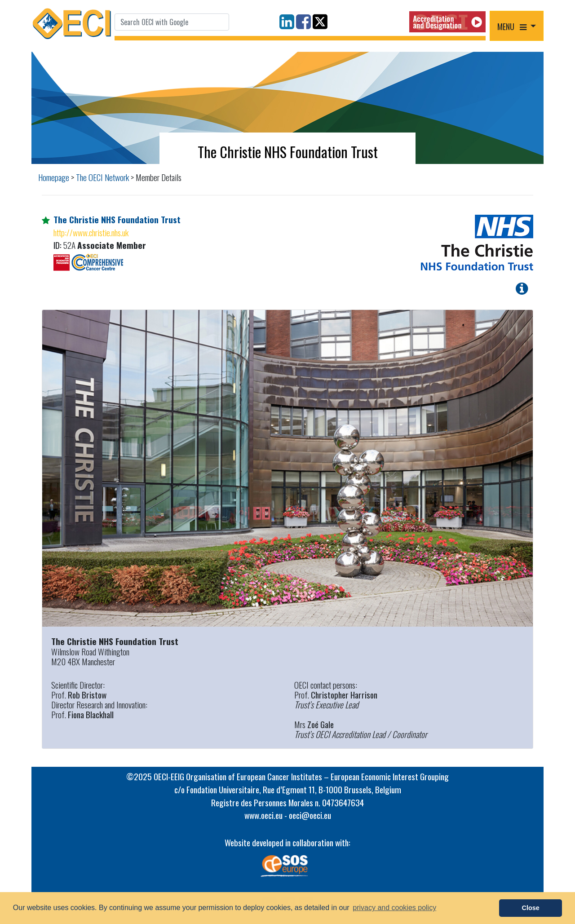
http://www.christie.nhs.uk (91, 232)
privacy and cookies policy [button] (394, 908)
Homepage (54, 177)
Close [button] (531, 908)
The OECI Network (102, 177)
